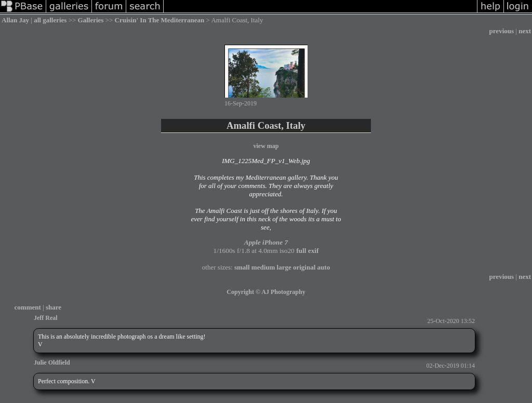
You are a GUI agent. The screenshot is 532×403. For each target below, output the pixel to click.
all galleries (50, 20)
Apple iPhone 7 (266, 242)
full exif (307, 251)
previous (502, 31)
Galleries (91, 20)
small (242, 267)
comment (28, 307)
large (284, 267)
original (304, 267)
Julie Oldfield (52, 362)
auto (324, 267)
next (525, 31)
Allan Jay (15, 20)
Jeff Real (46, 318)
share (54, 307)
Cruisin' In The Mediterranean (160, 20)
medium (263, 267)
